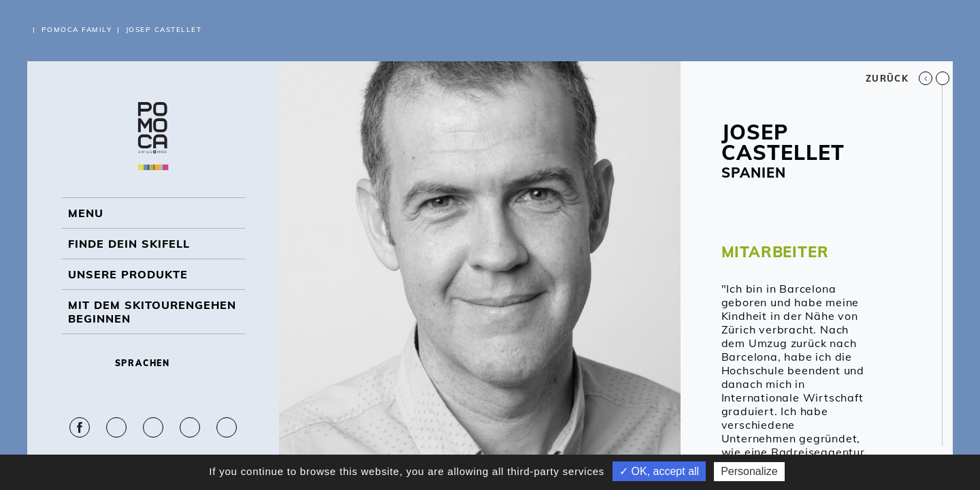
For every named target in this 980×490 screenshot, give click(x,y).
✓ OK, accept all (659, 471)
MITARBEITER (775, 252)
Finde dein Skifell (129, 244)
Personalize (749, 471)
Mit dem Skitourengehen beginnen (152, 312)
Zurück (899, 78)
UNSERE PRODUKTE (128, 274)
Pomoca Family (77, 30)
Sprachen (153, 363)
